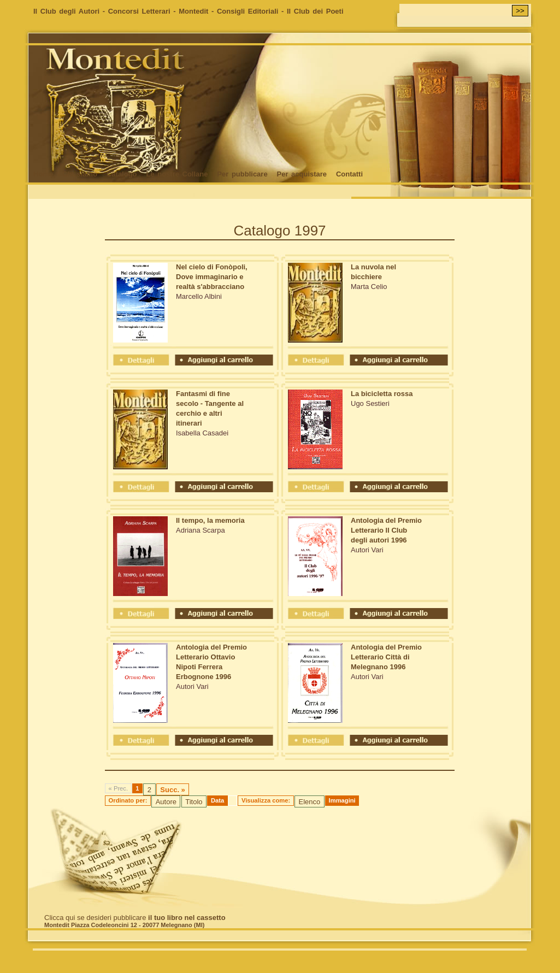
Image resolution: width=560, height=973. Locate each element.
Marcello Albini (199, 296)
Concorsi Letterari (139, 11)
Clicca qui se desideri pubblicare (135, 918)
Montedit (193, 11)
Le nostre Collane (177, 174)
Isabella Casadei (202, 433)
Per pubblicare (242, 174)
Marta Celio (369, 287)
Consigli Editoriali (248, 11)
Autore (166, 802)
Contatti (349, 174)
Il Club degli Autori (66, 11)
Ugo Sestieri (370, 403)
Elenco (309, 802)
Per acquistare (302, 174)
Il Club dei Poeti (315, 11)
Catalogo (122, 174)
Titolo (194, 802)
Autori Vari (367, 550)
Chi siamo (80, 174)
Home (43, 174)
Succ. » (173, 790)
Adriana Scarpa (201, 530)
